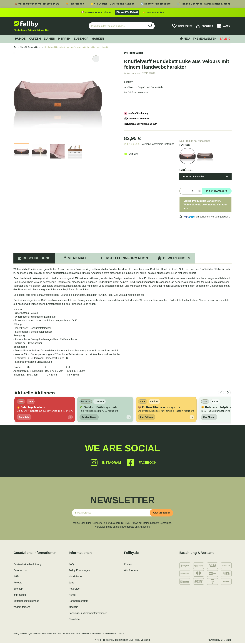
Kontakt (128, 565)
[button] (205, 26)
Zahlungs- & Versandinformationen (88, 614)
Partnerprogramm (79, 602)
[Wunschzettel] (183, 26)
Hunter (72, 595)
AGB (16, 577)
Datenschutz (20, 571)
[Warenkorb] (223, 26)
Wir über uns (131, 571)
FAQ (71, 565)
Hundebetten (76, 577)
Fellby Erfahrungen (79, 571)
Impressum (20, 595)
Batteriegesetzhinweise (26, 602)
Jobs (71, 583)
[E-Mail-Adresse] (112, 513)
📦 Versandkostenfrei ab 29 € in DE (37, 4)
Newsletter (75, 620)
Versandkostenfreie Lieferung (158, 145)
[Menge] (188, 192)
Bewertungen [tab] (174, 259)
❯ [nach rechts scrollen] (228, 393)
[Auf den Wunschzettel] (96, 59)
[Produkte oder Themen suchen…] (117, 27)
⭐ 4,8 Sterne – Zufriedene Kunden (113, 4)
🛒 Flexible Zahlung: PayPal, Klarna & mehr (204, 4)
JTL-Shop (226, 640)
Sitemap (18, 589)
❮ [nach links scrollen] (221, 393)
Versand (145, 640)
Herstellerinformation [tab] (124, 259)
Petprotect (74, 589)
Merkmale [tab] (76, 259)
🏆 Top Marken (75, 4)
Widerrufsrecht (22, 608)
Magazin (73, 608)
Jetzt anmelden (161, 513)
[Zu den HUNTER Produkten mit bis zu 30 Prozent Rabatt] (122, 13)
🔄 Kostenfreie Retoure (156, 4)
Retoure (18, 583)
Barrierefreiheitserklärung (27, 565)
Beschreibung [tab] (34, 259)
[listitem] (45, 410)
